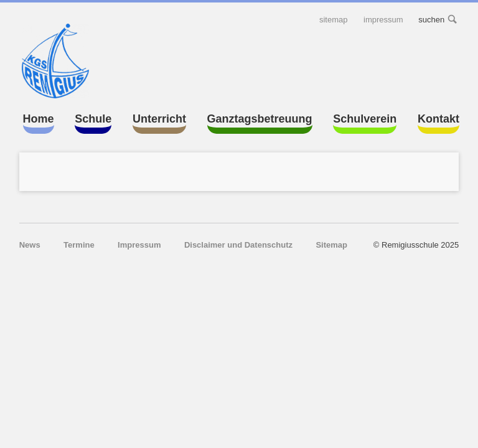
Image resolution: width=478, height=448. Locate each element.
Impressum (383, 20)
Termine (79, 245)
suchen (453, 20)
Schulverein (365, 119)
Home (39, 119)
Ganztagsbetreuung (260, 119)
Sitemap (334, 20)
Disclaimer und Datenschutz (238, 245)
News (30, 245)
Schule (93, 119)
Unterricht (159, 119)
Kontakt (438, 119)
